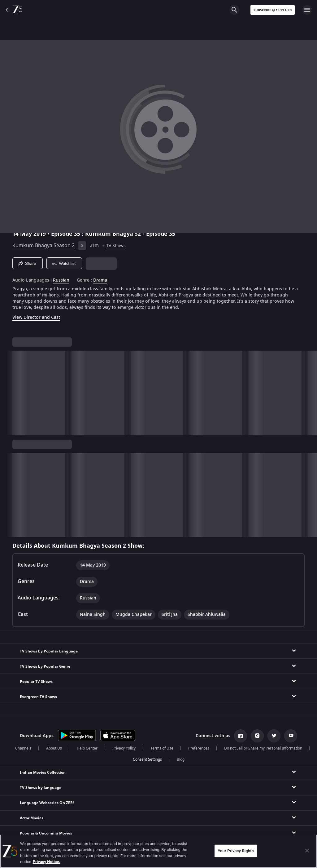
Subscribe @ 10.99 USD (273, 10)
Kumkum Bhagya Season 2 (43, 246)
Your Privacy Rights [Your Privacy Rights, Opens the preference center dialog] (236, 851)
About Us (54, 748)
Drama (100, 280)
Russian (61, 280)
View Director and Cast (36, 317)
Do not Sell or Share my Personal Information (263, 748)
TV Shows (116, 246)
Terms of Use (162, 748)
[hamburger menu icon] (307, 10)
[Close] (307, 851)
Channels (23, 748)
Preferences (199, 748)
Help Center (87, 748)
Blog (181, 759)
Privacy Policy (124, 748)
